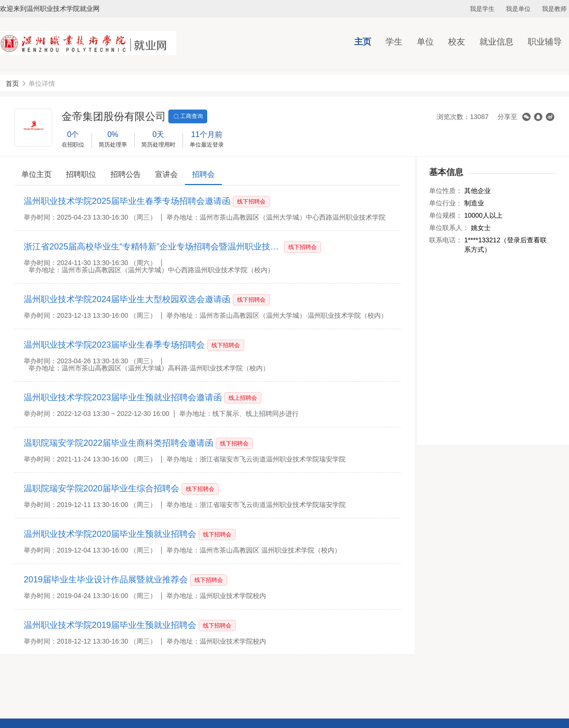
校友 (457, 42)
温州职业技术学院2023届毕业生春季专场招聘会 (114, 345)
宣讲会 (166, 174)
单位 (425, 42)
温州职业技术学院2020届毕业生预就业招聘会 (110, 534)
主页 (363, 42)
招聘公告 (126, 174)
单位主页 (37, 174)
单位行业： (446, 203)
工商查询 (188, 117)
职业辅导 (545, 42)
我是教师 (554, 9)
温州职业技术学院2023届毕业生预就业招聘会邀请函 (123, 397)
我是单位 (518, 9)
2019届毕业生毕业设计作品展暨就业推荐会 (106, 580)
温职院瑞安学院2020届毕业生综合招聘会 (101, 488)
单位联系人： (449, 228)
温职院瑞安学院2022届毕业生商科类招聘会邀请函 (119, 443)
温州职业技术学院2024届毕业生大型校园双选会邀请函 (127, 299)
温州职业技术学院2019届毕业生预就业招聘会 (110, 625)
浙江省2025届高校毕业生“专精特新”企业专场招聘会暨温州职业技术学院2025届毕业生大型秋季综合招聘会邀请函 (153, 247)
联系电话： (446, 240)
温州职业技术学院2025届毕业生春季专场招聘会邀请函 (127, 201)
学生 (394, 42)
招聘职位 (81, 174)
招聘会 (203, 174)
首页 (12, 83)
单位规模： (446, 215)
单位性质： (446, 191)
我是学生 (482, 9)
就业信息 (496, 42)
